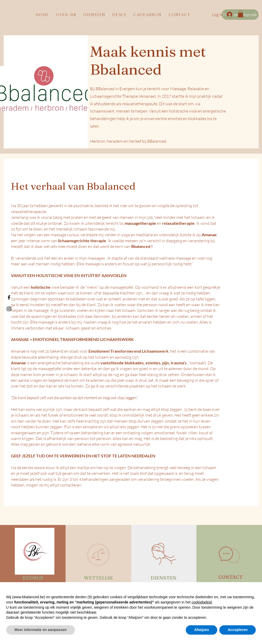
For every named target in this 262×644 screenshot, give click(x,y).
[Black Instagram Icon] (9, 309)
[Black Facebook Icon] (9, 297)
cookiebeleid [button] (202, 602)
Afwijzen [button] (202, 630)
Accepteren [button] (238, 630)
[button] (241, 14)
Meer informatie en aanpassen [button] (41, 630)
